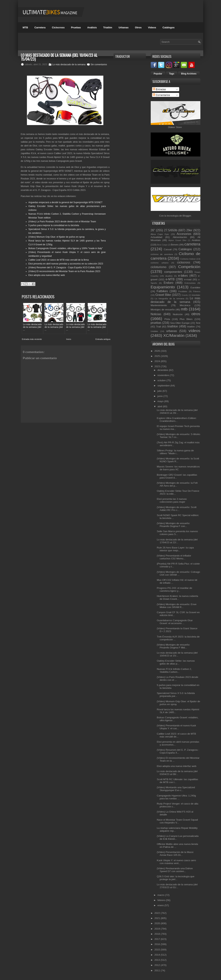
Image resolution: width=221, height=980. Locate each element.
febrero (162, 900)
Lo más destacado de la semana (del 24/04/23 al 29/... (177, 412)
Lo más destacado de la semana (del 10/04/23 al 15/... (177, 654)
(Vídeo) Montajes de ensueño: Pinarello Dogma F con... (173, 525)
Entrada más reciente (32, 339)
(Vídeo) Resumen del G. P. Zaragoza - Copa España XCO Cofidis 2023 (65, 268)
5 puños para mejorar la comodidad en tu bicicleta (54, 225)
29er (189, 230)
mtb (184, 309)
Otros (138, 27)
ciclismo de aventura (162, 254)
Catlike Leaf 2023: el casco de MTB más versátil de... (176, 735)
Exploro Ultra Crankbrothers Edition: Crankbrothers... (177, 420)
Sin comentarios (99, 65)
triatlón (191, 327)
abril (160, 406)
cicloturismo (159, 267)
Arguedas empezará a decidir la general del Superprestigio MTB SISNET (66, 202)
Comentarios (161, 95)
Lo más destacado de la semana (69, 65)
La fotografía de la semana (170, 298)
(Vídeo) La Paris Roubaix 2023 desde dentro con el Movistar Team (62, 222)
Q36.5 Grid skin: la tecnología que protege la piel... (176, 878)
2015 (158, 950)
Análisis (92, 27)
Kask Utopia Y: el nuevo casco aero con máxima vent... (176, 862)
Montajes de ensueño (163, 310)
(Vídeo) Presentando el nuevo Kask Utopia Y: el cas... (176, 727)
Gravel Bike (163, 295)
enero (161, 905)
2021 (158, 918)
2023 (158, 366)
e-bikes (183, 276)
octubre (162, 380)
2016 (158, 944)
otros (196, 314)
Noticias (156, 314)
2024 (158, 361)
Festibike (183, 291)
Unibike (154, 331)
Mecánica (185, 305)
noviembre (164, 375)
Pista (167, 319)
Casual (168, 249)
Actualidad (157, 237)
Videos (152, 27)
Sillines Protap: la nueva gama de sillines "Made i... (175, 452)
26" (153, 230)
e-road (188, 280)
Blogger (187, 216)
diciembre (163, 370)
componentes (173, 272)
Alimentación (180, 237)
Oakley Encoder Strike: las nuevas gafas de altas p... (176, 662)
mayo (161, 401)
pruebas (156, 323)
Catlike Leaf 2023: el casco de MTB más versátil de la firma (59, 260)
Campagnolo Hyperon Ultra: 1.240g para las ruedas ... (176, 797)
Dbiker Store (175, 127)
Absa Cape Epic (160, 234)
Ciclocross (58, 27)
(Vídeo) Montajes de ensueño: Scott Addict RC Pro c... (177, 509)
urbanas (172, 331)
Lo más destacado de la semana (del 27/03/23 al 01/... (177, 886)
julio (160, 391)
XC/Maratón (174, 335)
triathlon (173, 326)
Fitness (197, 291)
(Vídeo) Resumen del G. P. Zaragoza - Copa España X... (178, 751)
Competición (189, 267)
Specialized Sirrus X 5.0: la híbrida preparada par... (176, 695)
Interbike (196, 295)
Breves (175, 245)
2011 (158, 971)
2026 (158, 351)
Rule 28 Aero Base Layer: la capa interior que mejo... (175, 549)
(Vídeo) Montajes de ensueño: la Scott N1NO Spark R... (178, 460)
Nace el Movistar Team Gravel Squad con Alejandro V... (177, 821)
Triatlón (108, 27)
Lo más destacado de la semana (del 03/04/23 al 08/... (177, 773)
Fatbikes (162, 291)
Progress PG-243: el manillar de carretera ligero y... (174, 589)
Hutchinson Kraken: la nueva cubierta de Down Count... (177, 598)
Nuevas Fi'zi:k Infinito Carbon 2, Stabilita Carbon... (174, 671)
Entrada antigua (103, 339)
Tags (172, 74)
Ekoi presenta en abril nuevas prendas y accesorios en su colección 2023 (66, 264)
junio (160, 396)
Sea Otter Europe (180, 323)
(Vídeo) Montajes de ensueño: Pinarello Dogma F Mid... (173, 646)
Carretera (40, 27)
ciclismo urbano (160, 263)
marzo (161, 895)
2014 (158, 955)
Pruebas (76, 27)
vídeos (194, 331)
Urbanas (124, 27)
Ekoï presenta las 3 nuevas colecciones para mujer (172, 500)
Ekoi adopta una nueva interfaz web (47, 275)
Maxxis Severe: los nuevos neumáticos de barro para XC (178, 468)
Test (198, 323)
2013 (158, 960)
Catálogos (169, 27)
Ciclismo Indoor (188, 259)
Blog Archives (189, 74)
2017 (158, 939)
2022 (158, 913)
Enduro (168, 283)
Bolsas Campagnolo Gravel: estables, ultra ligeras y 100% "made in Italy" (66, 248)
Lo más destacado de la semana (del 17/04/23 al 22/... (177, 541)
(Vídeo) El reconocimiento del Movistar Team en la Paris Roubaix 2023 (64, 271)
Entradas (159, 89)
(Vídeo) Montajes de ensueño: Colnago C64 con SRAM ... (178, 573)
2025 (158, 356)
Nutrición (178, 314)
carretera (192, 244)
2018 (158, 934)
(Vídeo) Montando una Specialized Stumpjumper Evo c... (176, 789)
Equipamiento (163, 287)
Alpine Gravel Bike (177, 240)
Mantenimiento (159, 305)
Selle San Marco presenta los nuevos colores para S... (177, 533)
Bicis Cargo (162, 245)
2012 (158, 965)
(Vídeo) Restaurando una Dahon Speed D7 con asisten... (175, 870)
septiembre (164, 386)
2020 (158, 923)
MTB (25, 27)
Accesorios (184, 234)
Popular (158, 74)
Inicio (69, 339)
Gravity (185, 295)
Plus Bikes (186, 319)
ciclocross (184, 262)
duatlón (169, 276)
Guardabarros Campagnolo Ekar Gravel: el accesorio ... (175, 622)
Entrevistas (190, 283)
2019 (158, 929)
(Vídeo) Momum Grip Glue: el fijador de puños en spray (57, 237)
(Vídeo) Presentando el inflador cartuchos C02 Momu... (174, 557)
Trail (158, 327)
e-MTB (170, 279)
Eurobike (195, 288)
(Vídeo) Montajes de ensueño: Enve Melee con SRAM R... (177, 606)
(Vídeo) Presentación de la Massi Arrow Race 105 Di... (175, 854)
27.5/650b (171, 230)
